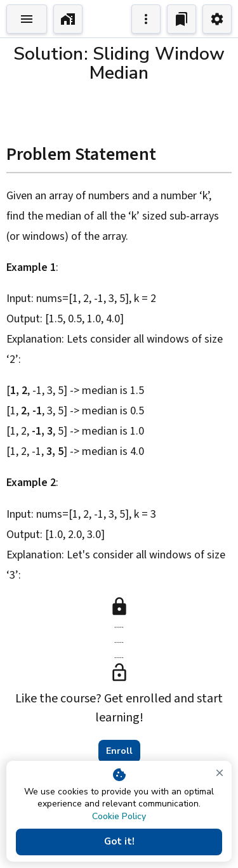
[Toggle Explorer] (27, 19)
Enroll (119, 751)
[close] (220, 773)
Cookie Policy (119, 816)
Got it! (119, 842)
